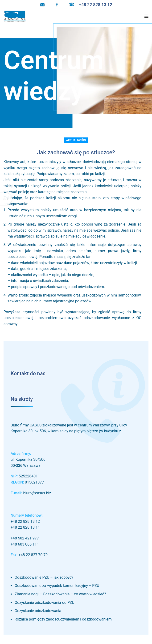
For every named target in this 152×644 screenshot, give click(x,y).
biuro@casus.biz (37, 493)
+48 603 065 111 (25, 544)
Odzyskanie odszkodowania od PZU (45, 603)
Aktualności (76, 140)
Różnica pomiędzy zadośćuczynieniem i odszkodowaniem (63, 619)
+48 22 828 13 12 (25, 521)
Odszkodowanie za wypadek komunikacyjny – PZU (57, 586)
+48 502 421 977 (25, 538)
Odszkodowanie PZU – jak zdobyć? (44, 577)
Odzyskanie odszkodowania (38, 611)
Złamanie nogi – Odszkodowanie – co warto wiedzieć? (60, 594)
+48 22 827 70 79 (33, 555)
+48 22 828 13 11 (25, 527)
